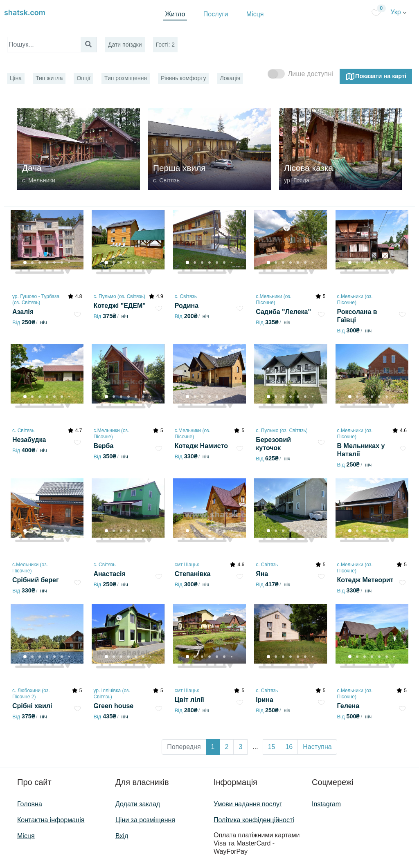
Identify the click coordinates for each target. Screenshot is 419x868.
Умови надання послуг (248, 804)
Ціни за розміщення (145, 820)
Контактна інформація (51, 820)
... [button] (255, 746)
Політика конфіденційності (254, 820)
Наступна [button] (317, 747)
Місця (255, 14)
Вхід (122, 836)
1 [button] (213, 747)
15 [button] (272, 747)
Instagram (326, 804)
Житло (175, 14)
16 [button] (289, 747)
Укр (399, 12)
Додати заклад (138, 804)
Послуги (216, 14)
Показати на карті (376, 76)
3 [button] (240, 747)
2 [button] (227, 747)
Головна (30, 804)
